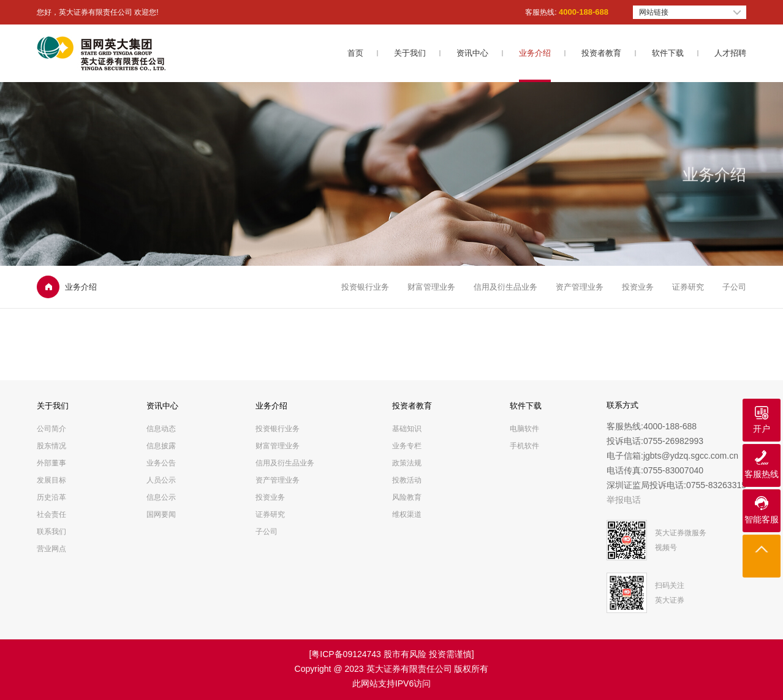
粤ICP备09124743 (346, 654)
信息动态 (161, 429)
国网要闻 (161, 514)
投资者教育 (601, 53)
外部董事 (51, 463)
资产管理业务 (580, 287)
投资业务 (638, 287)
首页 (355, 53)
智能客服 (762, 519)
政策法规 (407, 463)
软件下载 (668, 53)
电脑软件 (524, 429)
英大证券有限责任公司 (409, 669)
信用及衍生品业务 (505, 287)
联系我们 (51, 532)
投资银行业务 (365, 287)
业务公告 (161, 463)
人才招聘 (730, 53)
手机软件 (524, 446)
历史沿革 (51, 497)
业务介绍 (535, 53)
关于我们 (410, 53)
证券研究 (688, 287)
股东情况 (51, 446)
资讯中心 (472, 53)
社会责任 (51, 514)
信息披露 (161, 446)
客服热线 (762, 474)
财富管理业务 (431, 287)
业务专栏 (407, 446)
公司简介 (51, 429)
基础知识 (407, 429)
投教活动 (407, 480)
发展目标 (51, 480)
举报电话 (624, 500)
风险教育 (407, 497)
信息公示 (161, 497)
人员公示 (161, 480)
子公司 (734, 287)
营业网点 (51, 549)
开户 (762, 429)
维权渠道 (407, 514)
